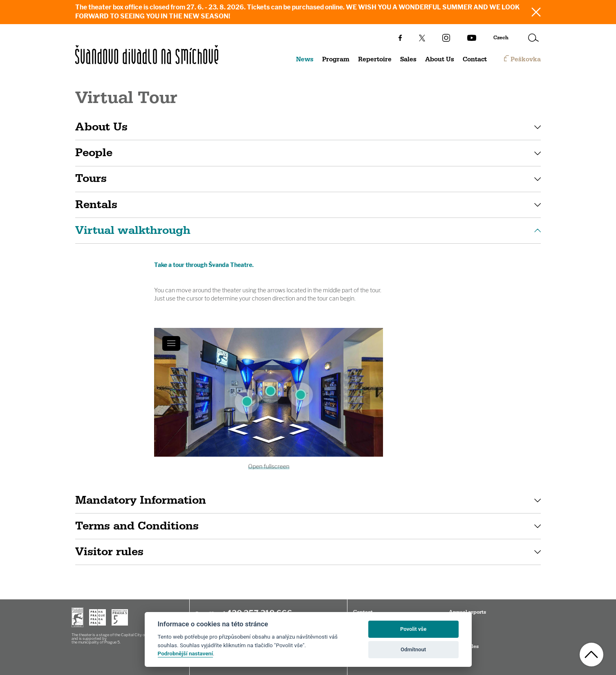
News (305, 59)
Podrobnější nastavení (185, 653)
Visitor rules (109, 552)
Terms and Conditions (137, 526)
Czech (501, 38)
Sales (408, 59)
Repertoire (375, 59)
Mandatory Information (141, 500)
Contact (475, 59)
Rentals (96, 205)
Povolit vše (413, 629)
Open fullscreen (269, 466)
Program (336, 59)
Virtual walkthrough (133, 230)
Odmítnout (413, 649)
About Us (440, 59)
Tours (91, 178)
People (94, 153)
